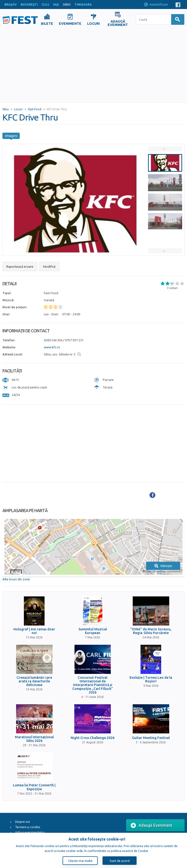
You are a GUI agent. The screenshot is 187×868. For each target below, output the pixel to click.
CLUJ (45, 4)
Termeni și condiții (28, 827)
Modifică (49, 266)
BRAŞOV (11, 4)
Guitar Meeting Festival (151, 738)
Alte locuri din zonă (16, 579)
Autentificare (156, 5)
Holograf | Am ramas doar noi (34, 631)
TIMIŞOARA (83, 4)
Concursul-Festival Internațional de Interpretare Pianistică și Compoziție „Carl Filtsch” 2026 (93, 685)
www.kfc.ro (52, 347)
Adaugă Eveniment (152, 825)
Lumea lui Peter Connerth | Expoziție (34, 787)
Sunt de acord (120, 861)
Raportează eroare (20, 266)
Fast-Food (35, 109)
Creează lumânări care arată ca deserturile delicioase (34, 681)
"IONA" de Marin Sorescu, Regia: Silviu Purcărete (151, 631)
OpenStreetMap (156, 571)
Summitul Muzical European (93, 631)
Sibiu (6, 109)
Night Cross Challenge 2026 (93, 738)
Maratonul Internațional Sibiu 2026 (34, 739)
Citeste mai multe (80, 861)
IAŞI (56, 4)
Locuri (18, 109)
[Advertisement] (93, 66)
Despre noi (23, 822)
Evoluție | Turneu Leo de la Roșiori (151, 679)
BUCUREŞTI (29, 4)
